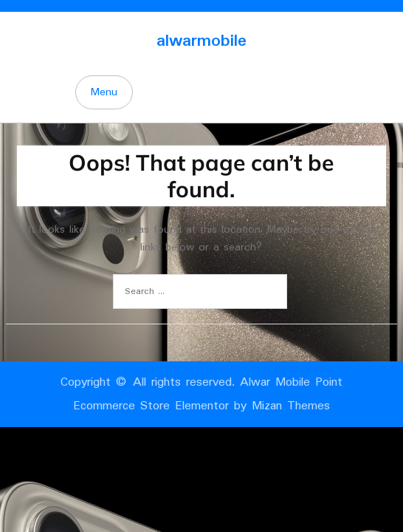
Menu (104, 92)
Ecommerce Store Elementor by (201, 406)
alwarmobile (201, 41)
